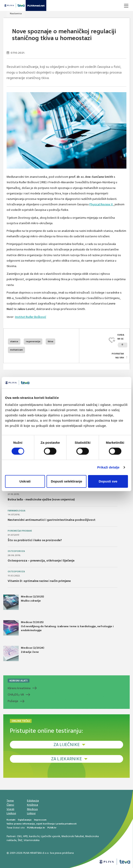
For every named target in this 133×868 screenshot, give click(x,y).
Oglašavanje (25, 820)
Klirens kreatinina (19, 688)
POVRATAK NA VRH (118, 356)
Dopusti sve (108, 481)
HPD (25, 836)
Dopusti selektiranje (67, 481)
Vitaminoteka (32, 840)
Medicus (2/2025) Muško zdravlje (24, 602)
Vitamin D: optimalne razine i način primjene (39, 581)
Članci (10, 805)
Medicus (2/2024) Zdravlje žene (24, 653)
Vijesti (10, 809)
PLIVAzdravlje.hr (36, 828)
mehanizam (16, 350)
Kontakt (11, 820)
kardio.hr (34, 836)
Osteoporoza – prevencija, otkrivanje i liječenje (41, 561)
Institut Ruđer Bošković (31, 317)
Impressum (40, 820)
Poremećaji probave (20, 531)
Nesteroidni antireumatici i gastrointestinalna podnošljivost (52, 520)
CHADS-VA (16, 695)
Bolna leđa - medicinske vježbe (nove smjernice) (41, 499)
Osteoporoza (16, 551)
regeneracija (33, 341)
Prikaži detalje (108, 467)
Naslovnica (16, 13)
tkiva (50, 341)
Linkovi (31, 813)
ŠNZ (20, 840)
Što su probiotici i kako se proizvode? (35, 540)
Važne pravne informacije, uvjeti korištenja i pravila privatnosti (42, 824)
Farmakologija (16, 511)
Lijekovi (11, 813)
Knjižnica (32, 805)
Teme (10, 801)
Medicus (32, 809)
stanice (14, 341)
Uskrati (25, 481)
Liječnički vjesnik (50, 836)
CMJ (19, 836)
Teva (9, 828)
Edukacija (33, 801)
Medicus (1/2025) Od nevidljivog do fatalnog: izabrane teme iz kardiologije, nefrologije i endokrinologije (58, 628)
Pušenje (13, 701)
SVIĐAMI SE (122, 341)
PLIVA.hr (52, 828)
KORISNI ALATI (19, 681)
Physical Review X (101, 204)
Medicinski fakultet (73, 836)
